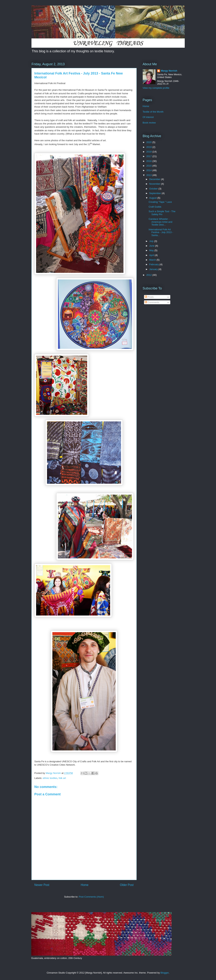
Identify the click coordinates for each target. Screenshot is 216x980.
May (152, 250)
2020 (149, 142)
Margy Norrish (169, 71)
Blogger (165, 973)
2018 (149, 152)
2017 (149, 156)
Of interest (148, 117)
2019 (149, 147)
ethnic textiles (50, 778)
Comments (152, 302)
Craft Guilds (155, 207)
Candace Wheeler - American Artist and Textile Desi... (160, 222)
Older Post (127, 885)
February (154, 264)
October (154, 189)
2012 (149, 275)
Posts (149, 297)
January (154, 269)
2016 (149, 161)
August (153, 198)
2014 (149, 170)
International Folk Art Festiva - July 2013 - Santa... (161, 232)
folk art (62, 778)
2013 (149, 175)
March (153, 260)
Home (85, 885)
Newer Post (42, 885)
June (152, 246)
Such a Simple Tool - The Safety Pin (162, 213)
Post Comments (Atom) (91, 897)
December (155, 179)
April (152, 255)
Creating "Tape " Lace (160, 202)
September (155, 193)
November (155, 184)
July (152, 241)
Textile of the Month (153, 112)
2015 (149, 166)
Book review (149, 123)
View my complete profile (156, 88)
